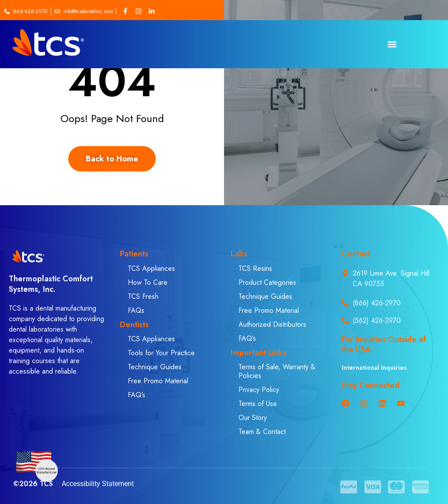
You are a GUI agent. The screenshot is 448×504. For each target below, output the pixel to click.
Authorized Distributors (272, 324)
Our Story (253, 418)
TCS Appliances (151, 268)
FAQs (136, 310)
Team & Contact (262, 432)
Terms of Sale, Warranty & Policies (277, 371)
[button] (392, 44)
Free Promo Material (158, 381)
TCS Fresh (143, 296)
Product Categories (267, 282)
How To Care (148, 282)
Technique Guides (155, 367)
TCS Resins (255, 268)
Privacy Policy (259, 390)
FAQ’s (136, 395)
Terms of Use (258, 404)
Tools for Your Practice (161, 353)
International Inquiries (374, 367)
